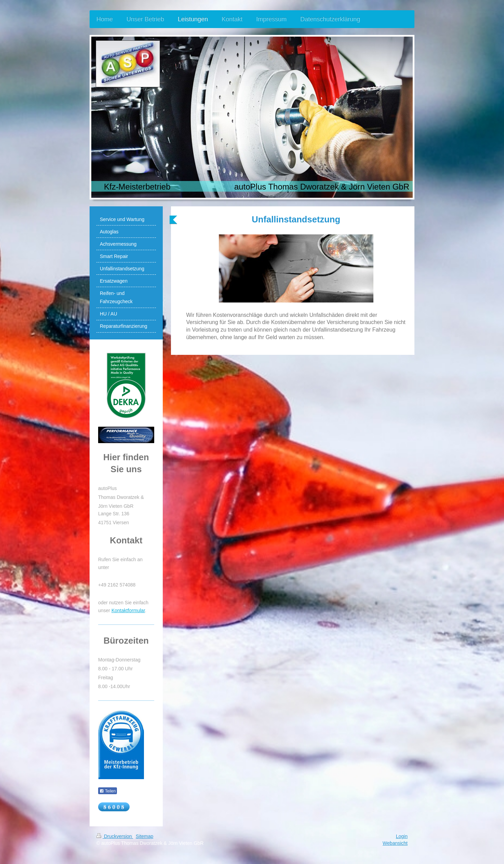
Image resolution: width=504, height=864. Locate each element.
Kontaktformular (128, 610)
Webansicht (395, 843)
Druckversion (115, 836)
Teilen (108, 791)
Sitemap (144, 836)
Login (402, 836)
